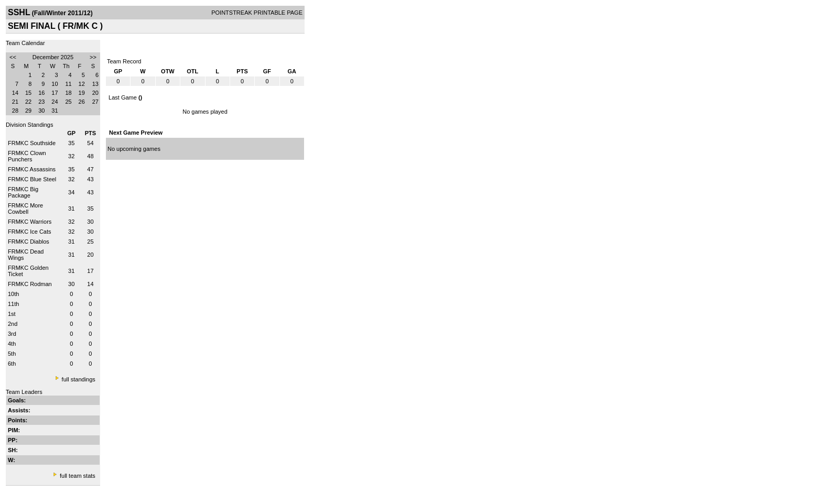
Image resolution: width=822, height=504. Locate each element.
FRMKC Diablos (29, 242)
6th (12, 364)
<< (13, 57)
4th (12, 344)
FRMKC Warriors (30, 222)
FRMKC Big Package (23, 192)
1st (12, 314)
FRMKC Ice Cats (30, 232)
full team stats (78, 476)
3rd (12, 334)
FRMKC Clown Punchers (27, 156)
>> (93, 57)
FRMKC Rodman (30, 284)
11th (13, 304)
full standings (79, 379)
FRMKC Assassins (32, 169)
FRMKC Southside (32, 143)
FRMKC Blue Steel (32, 179)
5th (12, 354)
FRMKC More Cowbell (25, 209)
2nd (13, 324)
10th (13, 294)
